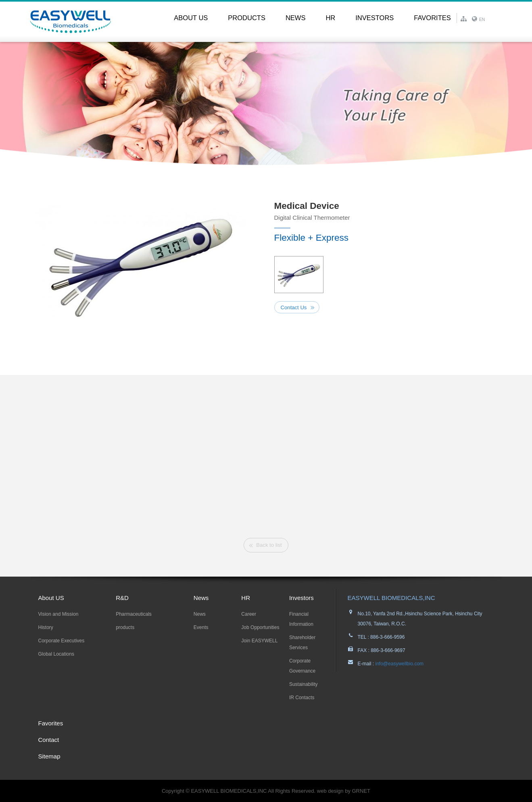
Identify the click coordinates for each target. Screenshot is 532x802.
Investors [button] (374, 18)
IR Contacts (302, 698)
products (125, 627)
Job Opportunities (260, 627)
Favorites (432, 18)
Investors (301, 598)
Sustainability (304, 684)
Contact (49, 740)
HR (246, 598)
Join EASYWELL (259, 641)
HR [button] (330, 18)
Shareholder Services (302, 643)
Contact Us (294, 307)
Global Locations (56, 654)
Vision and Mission (58, 614)
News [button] (296, 18)
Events (201, 627)
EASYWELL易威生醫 (71, 22)
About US (51, 598)
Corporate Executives (62, 641)
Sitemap (49, 756)
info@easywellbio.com (399, 664)
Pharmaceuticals (134, 614)
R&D (122, 598)
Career (249, 614)
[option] (141, 264)
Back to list (269, 545)
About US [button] (191, 18)
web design (330, 791)
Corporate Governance (302, 666)
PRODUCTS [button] (247, 18)
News (201, 598)
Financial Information (301, 619)
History (46, 627)
